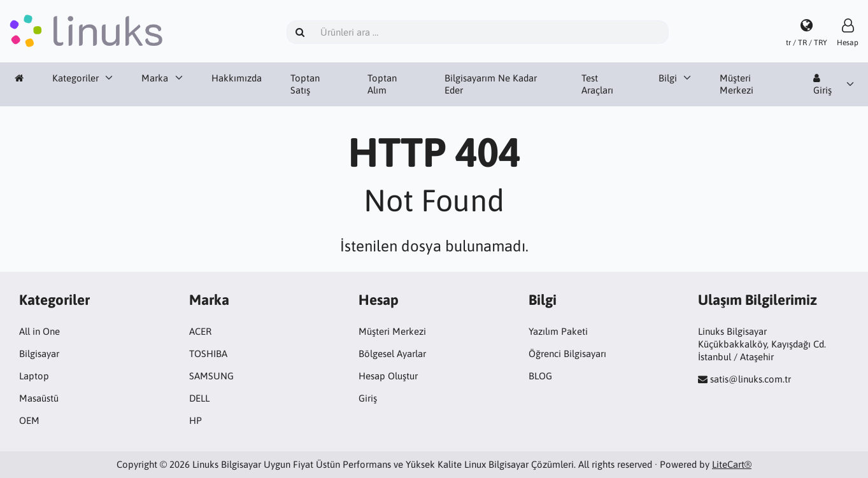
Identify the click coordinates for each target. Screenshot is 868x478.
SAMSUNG (211, 376)
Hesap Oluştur (388, 376)
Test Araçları (597, 84)
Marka (155, 78)
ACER (200, 331)
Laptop (34, 376)
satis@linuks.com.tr (751, 379)
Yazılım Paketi (558, 331)
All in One (39, 331)
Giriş (822, 85)
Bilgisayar (39, 354)
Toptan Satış (305, 84)
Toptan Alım (382, 84)
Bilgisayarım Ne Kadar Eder (491, 84)
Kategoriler (75, 78)
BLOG (540, 376)
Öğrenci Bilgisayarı (567, 354)
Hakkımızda (237, 78)
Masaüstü (39, 398)
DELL (199, 398)
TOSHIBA (208, 354)
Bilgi (668, 78)
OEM (29, 420)
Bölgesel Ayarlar (392, 354)
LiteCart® (732, 464)
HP (196, 420)
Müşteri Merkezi (736, 84)
